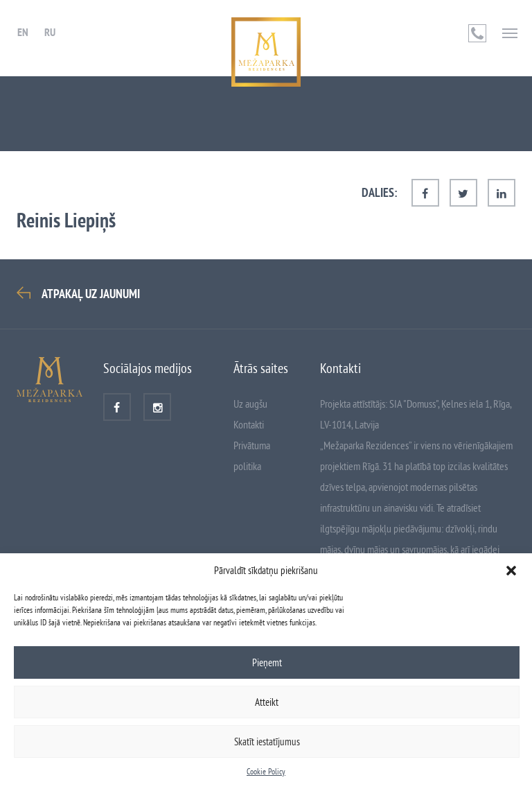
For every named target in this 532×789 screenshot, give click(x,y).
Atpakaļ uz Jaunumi (91, 294)
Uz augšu (250, 404)
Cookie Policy (266, 771)
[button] (511, 571)
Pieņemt (267, 662)
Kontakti (249, 424)
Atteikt (267, 702)
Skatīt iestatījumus (267, 742)
